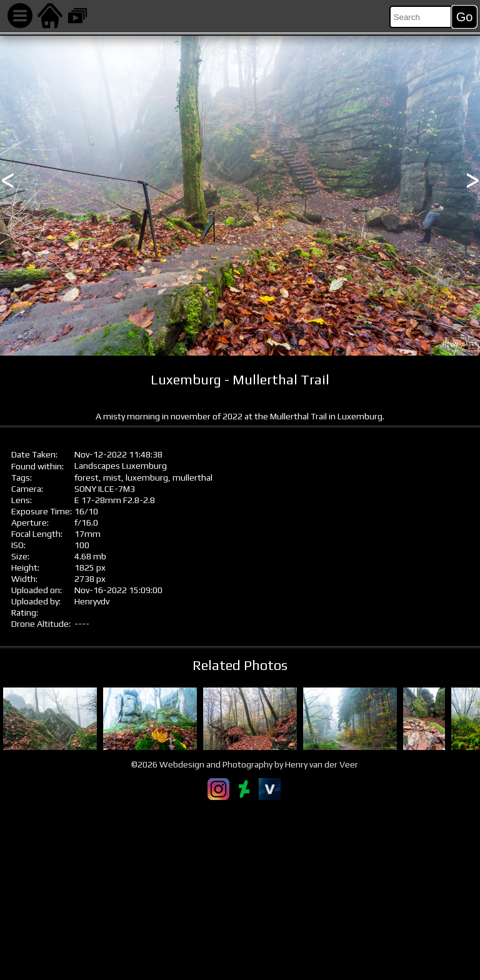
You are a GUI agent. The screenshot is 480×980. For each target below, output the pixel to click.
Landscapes (97, 466)
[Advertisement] (240, 890)
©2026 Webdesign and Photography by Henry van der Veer (245, 764)
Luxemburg (144, 466)
